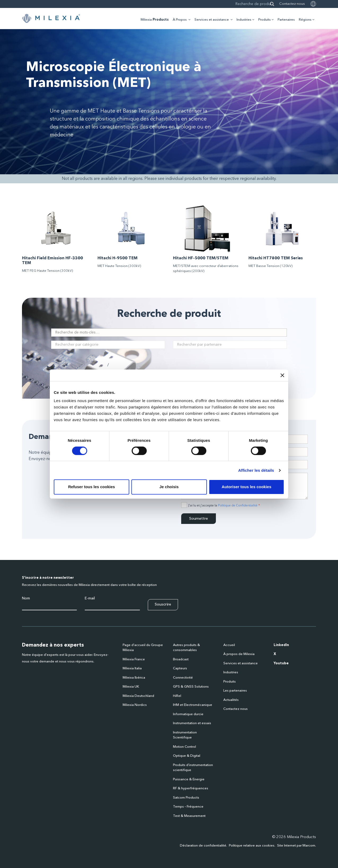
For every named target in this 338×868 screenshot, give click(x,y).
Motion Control (184, 747)
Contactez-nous (292, 4)
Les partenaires (235, 691)
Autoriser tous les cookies (247, 487)
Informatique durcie (188, 714)
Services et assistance (212, 20)
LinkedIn (281, 645)
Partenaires (286, 20)
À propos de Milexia (239, 654)
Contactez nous (235, 709)
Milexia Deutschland (138, 696)
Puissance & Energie (189, 779)
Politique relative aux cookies (252, 846)
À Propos (180, 20)
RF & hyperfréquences (191, 788)
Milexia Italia (132, 668)
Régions (305, 20)
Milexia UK (131, 687)
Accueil (229, 645)
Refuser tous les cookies (92, 487)
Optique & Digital (187, 756)
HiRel (177, 696)
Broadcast (181, 659)
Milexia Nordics (135, 705)
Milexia (155, 20)
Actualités (231, 700)
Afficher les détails (256, 470)
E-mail (90, 598)
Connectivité (183, 678)
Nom (26, 598)
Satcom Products (186, 798)
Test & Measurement (189, 816)
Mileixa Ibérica (134, 678)
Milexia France (134, 659)
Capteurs (180, 668)
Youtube (281, 663)
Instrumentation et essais (192, 723)
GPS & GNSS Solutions (191, 687)
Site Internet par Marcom (296, 846)
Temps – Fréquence (188, 807)
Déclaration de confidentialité (203, 846)
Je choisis (169, 487)
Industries (244, 20)
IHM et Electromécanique (193, 705)
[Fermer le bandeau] (282, 375)
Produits (264, 20)
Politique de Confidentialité (238, 505)
